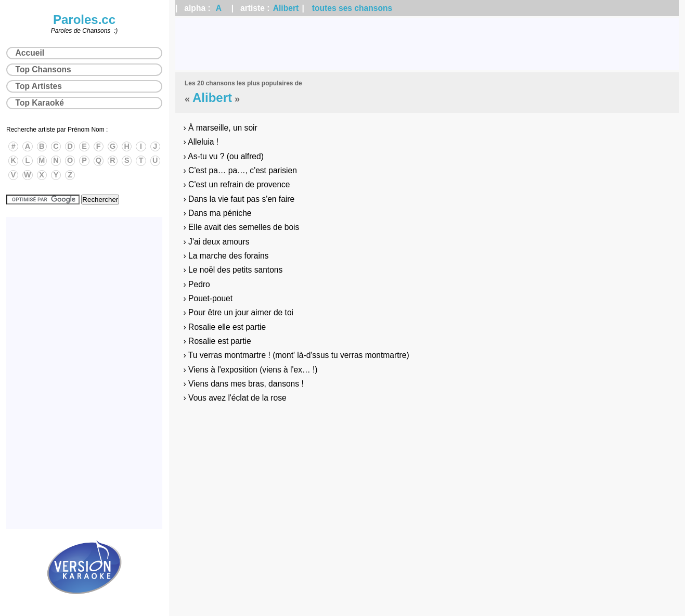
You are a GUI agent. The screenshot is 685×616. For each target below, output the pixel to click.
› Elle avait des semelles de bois (242, 227)
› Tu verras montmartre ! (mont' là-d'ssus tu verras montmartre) (296, 355)
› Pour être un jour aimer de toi (238, 312)
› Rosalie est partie (217, 341)
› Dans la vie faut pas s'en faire (239, 199)
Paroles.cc (84, 20)
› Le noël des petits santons (233, 270)
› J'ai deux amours (217, 242)
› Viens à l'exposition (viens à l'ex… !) (251, 370)
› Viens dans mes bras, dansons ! (244, 384)
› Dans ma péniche (218, 213)
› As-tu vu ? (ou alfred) (224, 156)
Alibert (286, 8)
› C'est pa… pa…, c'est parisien (240, 170)
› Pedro (197, 284)
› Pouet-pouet (208, 298)
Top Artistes (39, 86)
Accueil (30, 53)
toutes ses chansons (352, 8)
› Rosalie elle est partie (225, 327)
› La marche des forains (226, 256)
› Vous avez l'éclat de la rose (235, 398)
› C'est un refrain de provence (237, 184)
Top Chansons (43, 69)
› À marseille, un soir (221, 128)
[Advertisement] (427, 44)
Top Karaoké (40, 103)
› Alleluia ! (201, 142)
